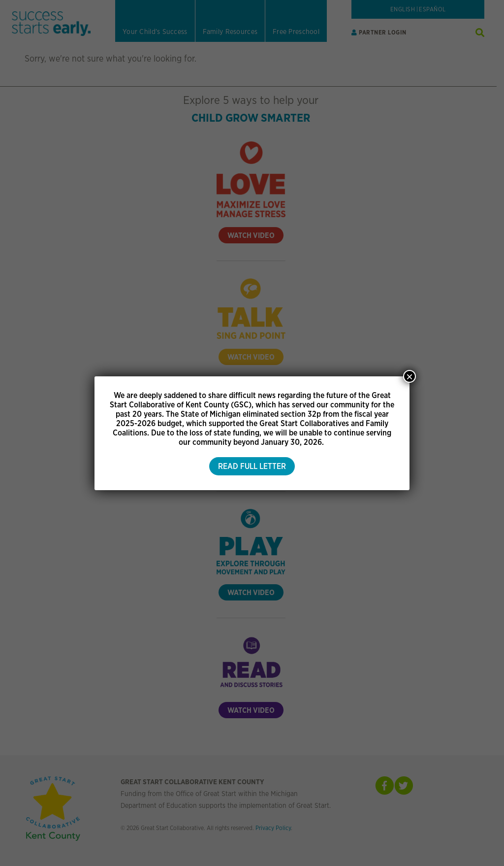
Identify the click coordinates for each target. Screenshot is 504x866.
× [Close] (409, 376)
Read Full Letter (252, 466)
